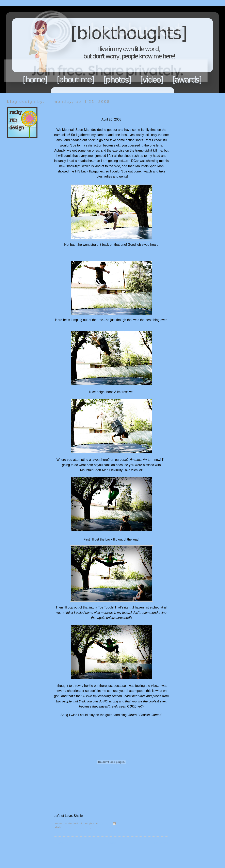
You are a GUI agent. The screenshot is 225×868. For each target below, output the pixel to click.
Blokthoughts (101, 50)
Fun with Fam (72, 827)
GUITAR (86, 827)
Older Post (161, 843)
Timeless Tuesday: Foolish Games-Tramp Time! (102, 109)
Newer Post (62, 843)
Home (35, 80)
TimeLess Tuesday (103, 827)
